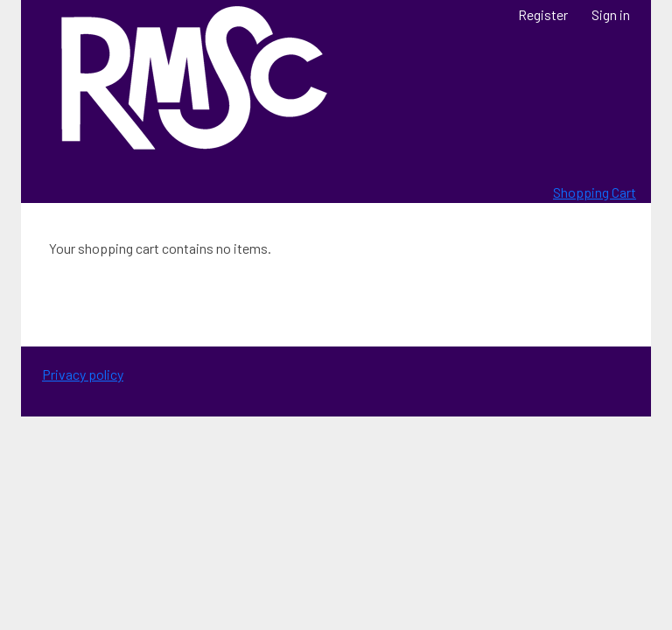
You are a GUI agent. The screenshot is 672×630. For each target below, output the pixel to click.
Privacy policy (83, 374)
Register (543, 14)
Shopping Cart (595, 192)
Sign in (611, 14)
